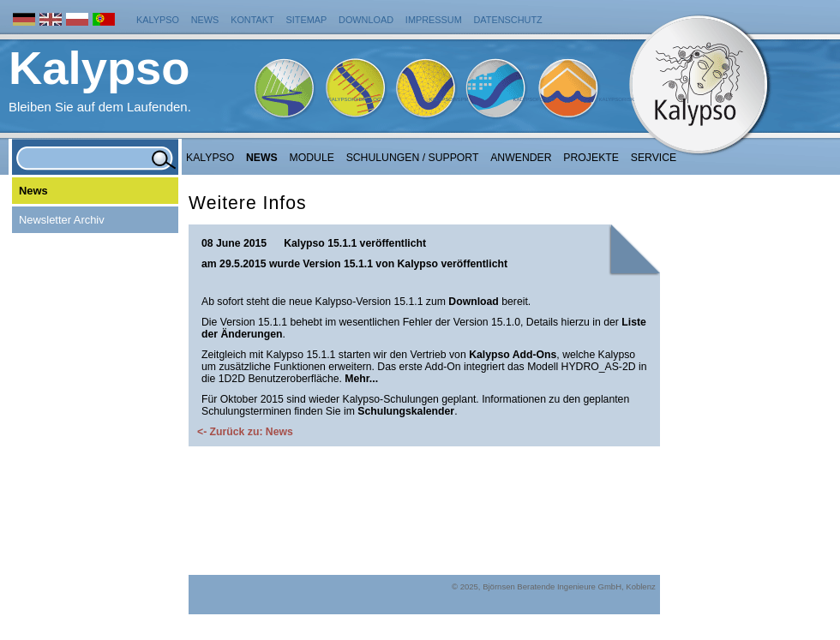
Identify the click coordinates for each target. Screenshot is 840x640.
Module (312, 158)
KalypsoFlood (533, 99)
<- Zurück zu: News (245, 432)
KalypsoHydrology (357, 99)
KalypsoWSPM (448, 99)
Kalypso (158, 20)
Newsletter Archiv (62, 220)
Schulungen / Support (413, 158)
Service (654, 158)
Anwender (521, 158)
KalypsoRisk (616, 99)
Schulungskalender (406, 411)
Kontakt (252, 20)
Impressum (434, 20)
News (205, 20)
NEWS (262, 158)
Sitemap (307, 20)
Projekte (591, 158)
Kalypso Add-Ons (513, 355)
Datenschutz (508, 20)
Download (366, 20)
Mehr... (361, 379)
